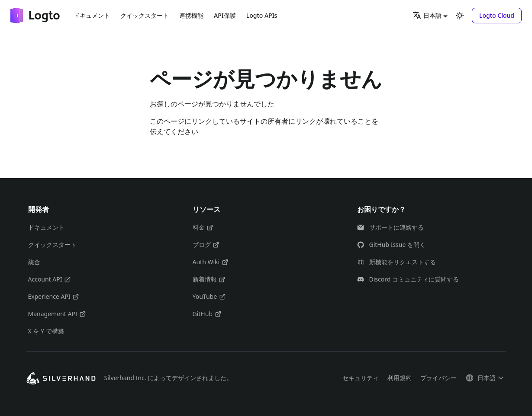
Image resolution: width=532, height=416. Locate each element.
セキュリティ (361, 378)
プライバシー (438, 378)
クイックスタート (145, 15)
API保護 (225, 15)
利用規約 (400, 378)
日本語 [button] (427, 15)
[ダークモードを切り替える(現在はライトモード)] (460, 16)
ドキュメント (92, 15)
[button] (497, 16)
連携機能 (191, 15)
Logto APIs (262, 15)
